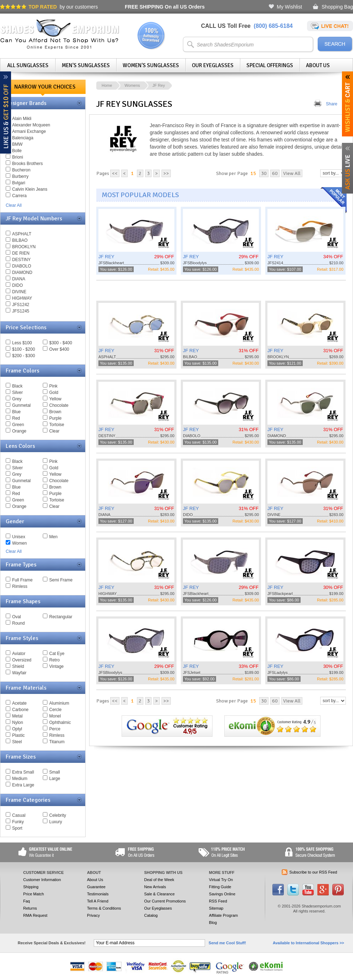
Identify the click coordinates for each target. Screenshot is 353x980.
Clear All (14, 205)
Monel (55, 716)
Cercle (55, 710)
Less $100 (22, 343)
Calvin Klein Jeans (30, 189)
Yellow (55, 399)
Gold (54, 392)
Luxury (56, 822)
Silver (17, 392)
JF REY (106, 257)
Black (17, 386)
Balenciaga (23, 138)
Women (19, 543)
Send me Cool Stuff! (227, 943)
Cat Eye (57, 654)
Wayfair (19, 673)
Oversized (22, 660)
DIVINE (19, 292)
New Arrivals (155, 887)
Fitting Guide (220, 887)
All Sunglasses (28, 65)
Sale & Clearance (159, 894)
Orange (19, 431)
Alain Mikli (22, 119)
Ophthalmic (60, 722)
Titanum (57, 742)
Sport (17, 828)
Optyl (17, 729)
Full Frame (22, 580)
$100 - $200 (24, 349)
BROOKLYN (24, 247)
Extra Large (23, 785)
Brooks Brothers (27, 164)
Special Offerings (270, 65)
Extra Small (23, 772)
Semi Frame (61, 580)
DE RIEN (21, 253)
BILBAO (20, 240)
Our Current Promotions (165, 901)
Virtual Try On (221, 880)
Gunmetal (21, 405)
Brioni (18, 157)
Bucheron (21, 170)
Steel (17, 742)
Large (55, 779)
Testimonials (98, 894)
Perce (55, 729)
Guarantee (96, 887)
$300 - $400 (61, 343)
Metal (17, 716)
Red (16, 418)
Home (107, 85)
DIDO (17, 285)
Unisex (19, 537)
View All (292, 173)
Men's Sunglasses (86, 65)
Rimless (20, 586)
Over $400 (59, 349)
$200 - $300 (24, 356)
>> (166, 173)
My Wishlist (289, 7)
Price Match (34, 894)
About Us (318, 65)
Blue (16, 412)
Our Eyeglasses (213, 65)
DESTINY (21, 260)
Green (18, 425)
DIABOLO (22, 266)
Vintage (56, 666)
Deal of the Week (159, 880)
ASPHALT (22, 234)
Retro (54, 660)
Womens (132, 85)
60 (275, 173)
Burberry (20, 176)
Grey (17, 399)
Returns (30, 908)
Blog (213, 922)
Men (53, 537)
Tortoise (57, 425)
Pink (53, 386)
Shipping (31, 887)
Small (55, 772)
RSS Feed (218, 901)
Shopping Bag (337, 7)
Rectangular (61, 617)
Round (18, 623)
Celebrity (58, 815)
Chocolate (59, 405)
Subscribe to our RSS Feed (313, 872)
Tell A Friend (98, 901)
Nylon (18, 722)
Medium (20, 779)
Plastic (18, 735)
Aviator (19, 654)
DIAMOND (22, 272)
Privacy (93, 915)
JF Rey (159, 85)
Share (332, 104)
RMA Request (35, 915)
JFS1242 (21, 305)
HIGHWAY (22, 298)
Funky (18, 822)
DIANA (19, 279)
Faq (27, 901)
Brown (55, 412)
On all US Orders (165, 7)
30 (264, 173)
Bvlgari (19, 183)
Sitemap (216, 908)
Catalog (151, 915)
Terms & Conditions (104, 908)
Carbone (20, 710)
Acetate (19, 703)
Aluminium (59, 703)
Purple (55, 418)
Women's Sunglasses (151, 65)
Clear (54, 431)
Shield (18, 666)
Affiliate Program (223, 915)
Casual (19, 815)
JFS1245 (21, 311)
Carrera (19, 196)
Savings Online (222, 894)
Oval (17, 617)
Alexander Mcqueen (31, 125)
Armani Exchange (29, 131)
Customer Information (42, 880)
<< (115, 173)
